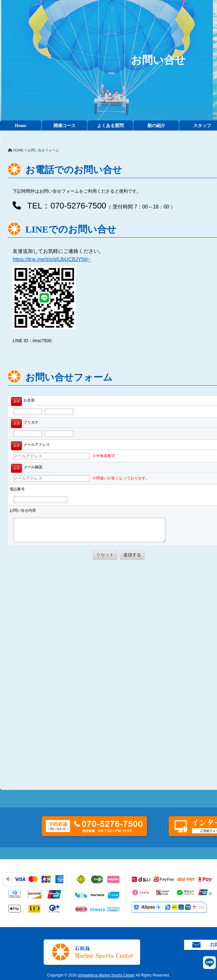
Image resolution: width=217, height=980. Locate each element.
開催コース (65, 126)
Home (21, 126)
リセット (105, 555)
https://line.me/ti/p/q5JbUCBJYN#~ (52, 259)
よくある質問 (110, 126)
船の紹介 (156, 126)
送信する (132, 555)
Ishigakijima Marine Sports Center (106, 975)
